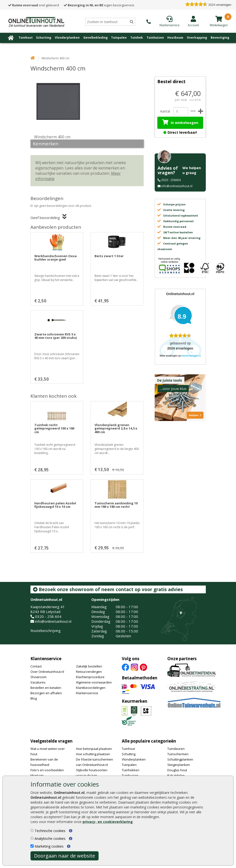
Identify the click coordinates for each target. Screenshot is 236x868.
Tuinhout (26, 38)
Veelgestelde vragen (52, 741)
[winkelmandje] (219, 19)
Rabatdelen (176, 775)
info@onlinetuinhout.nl (177, 186)
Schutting (44, 38)
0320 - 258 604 (48, 616)
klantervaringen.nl (191, 356)
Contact (36, 666)
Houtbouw (175, 38)
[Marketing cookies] (32, 846)
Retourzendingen (89, 672)
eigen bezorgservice (99, 5)
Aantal (165, 111)
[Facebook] (125, 667)
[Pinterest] (143, 667)
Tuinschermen (178, 754)
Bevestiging (220, 38)
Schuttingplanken (180, 759)
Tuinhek (137, 38)
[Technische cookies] (32, 830)
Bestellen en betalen (46, 688)
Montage (37, 775)
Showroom (38, 677)
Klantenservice (46, 659)
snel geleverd (34, 5)
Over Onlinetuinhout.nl (47, 672)
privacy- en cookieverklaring (108, 822)
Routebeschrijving (46, 631)
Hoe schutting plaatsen (93, 754)
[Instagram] (134, 667)
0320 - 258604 (171, 180)
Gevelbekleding (95, 38)
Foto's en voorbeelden (47, 770)
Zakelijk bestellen (89, 666)
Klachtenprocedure (90, 677)
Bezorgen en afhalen (46, 693)
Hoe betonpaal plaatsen (94, 749)
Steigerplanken (179, 765)
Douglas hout (177, 770)
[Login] (193, 21)
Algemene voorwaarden (94, 682)
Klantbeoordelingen (91, 688)
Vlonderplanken (67, 38)
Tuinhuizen (155, 38)
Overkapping (197, 38)
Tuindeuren (176, 749)
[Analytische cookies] (32, 838)
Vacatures (38, 682)
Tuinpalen (119, 38)
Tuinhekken (131, 770)
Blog (34, 698)
